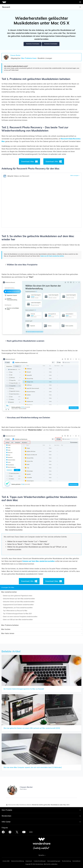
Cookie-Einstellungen (40, 861)
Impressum (29, 861)
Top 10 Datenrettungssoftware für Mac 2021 (17, 614)
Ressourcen (12, 805)
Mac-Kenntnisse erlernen (24, 805)
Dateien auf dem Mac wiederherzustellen (39, 561)
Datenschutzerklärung (18, 861)
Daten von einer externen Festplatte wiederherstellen (20, 617)
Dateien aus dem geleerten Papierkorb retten (18, 596)
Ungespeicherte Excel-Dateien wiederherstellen (18, 605)
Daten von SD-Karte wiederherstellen (52, 256)
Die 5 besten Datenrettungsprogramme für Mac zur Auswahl (24, 689)
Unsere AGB (6, 861)
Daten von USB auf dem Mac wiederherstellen (18, 620)
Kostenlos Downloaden (32, 44)
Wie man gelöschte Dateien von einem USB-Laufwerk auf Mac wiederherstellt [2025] (32, 728)
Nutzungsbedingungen (54, 861)
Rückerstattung (66, 861)
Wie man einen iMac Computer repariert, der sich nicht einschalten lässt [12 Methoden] (33, 767)
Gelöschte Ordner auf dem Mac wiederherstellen (19, 602)
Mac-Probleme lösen (29, 58)
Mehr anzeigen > (75, 176)
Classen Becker (15, 55)
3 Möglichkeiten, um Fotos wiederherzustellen (18, 608)
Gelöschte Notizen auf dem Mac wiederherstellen (19, 599)
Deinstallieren (76, 861)
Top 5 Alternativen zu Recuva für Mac (15, 611)
